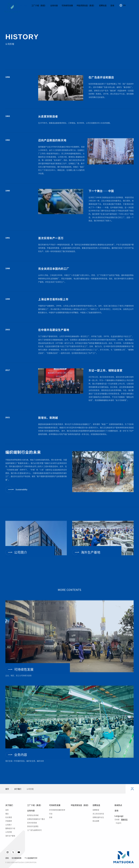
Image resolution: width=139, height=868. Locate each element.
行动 (51, 820)
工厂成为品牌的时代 (34, 836)
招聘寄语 (96, 816)
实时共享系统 (32, 829)
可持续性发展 (55, 811)
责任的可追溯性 (33, 833)
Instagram (8, 858)
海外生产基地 (10, 842)
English (119, 829)
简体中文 (124, 826)
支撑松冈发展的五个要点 (36, 825)
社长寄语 (9, 824)
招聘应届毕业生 (98, 824)
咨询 (116, 817)
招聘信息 (96, 811)
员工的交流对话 (98, 820)
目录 (51, 824)
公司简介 (9, 831)
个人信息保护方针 (31, 864)
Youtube (19, 858)
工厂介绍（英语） (35, 811)
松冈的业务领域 (33, 822)
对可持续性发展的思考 (57, 816)
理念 (7, 820)
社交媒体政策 (17, 864)
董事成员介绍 (10, 835)
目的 (7, 816)
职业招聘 (96, 827)
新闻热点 (118, 811)
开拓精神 (9, 827)
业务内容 (31, 817)
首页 (7, 795)
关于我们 (18, 795)
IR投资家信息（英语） (80, 811)
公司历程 (9, 838)
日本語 (117, 826)
